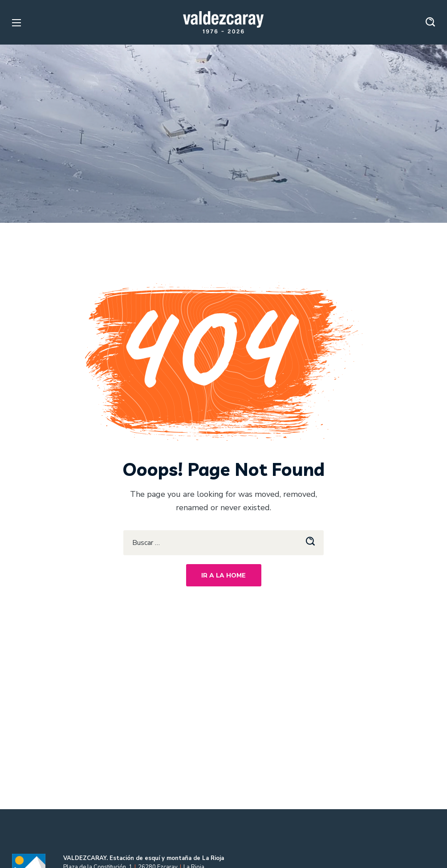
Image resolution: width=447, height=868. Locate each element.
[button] (430, 22)
